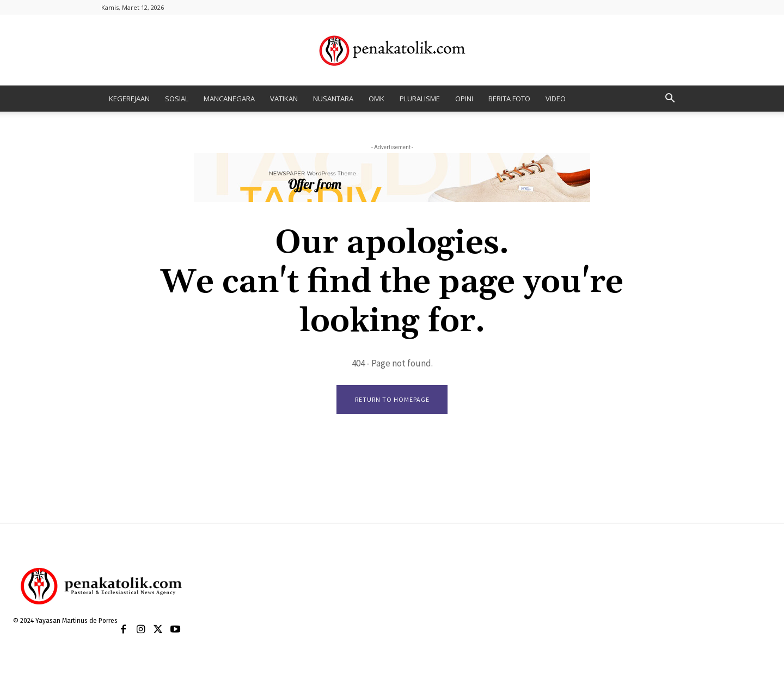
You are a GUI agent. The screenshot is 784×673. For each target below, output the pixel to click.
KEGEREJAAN (129, 99)
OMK (376, 99)
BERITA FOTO (509, 99)
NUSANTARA (333, 99)
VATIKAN (284, 99)
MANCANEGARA (229, 99)
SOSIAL (177, 99)
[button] (670, 99)
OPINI (464, 99)
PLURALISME (420, 99)
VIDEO (556, 99)
